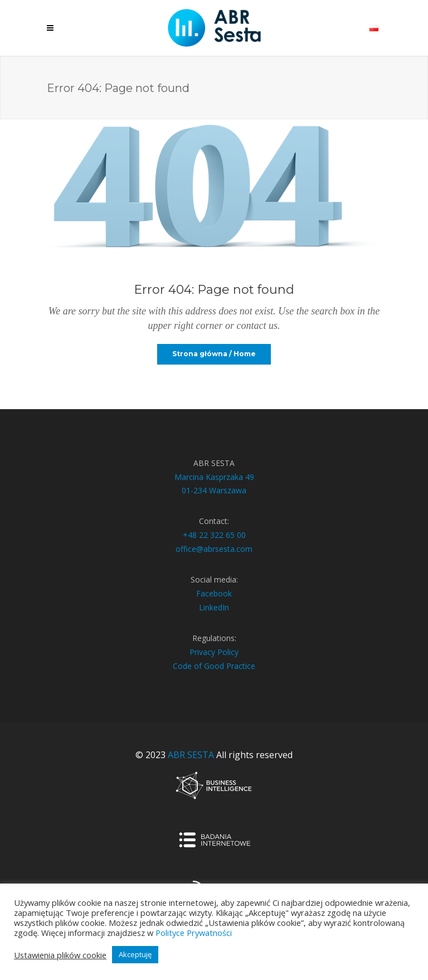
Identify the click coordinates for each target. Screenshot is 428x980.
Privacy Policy (214, 652)
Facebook (214, 593)
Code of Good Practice (214, 666)
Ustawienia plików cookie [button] (60, 955)
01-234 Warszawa (214, 490)
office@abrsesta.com (214, 549)
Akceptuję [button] (135, 954)
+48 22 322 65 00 (214, 535)
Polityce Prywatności (194, 933)
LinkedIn (214, 607)
